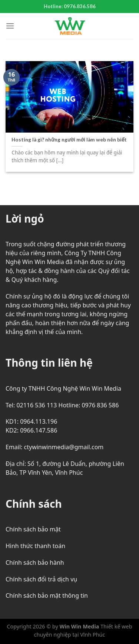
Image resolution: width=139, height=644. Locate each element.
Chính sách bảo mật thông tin (47, 595)
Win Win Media (80, 626)
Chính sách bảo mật (33, 529)
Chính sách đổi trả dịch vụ (41, 579)
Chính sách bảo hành (35, 563)
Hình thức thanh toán (35, 546)
